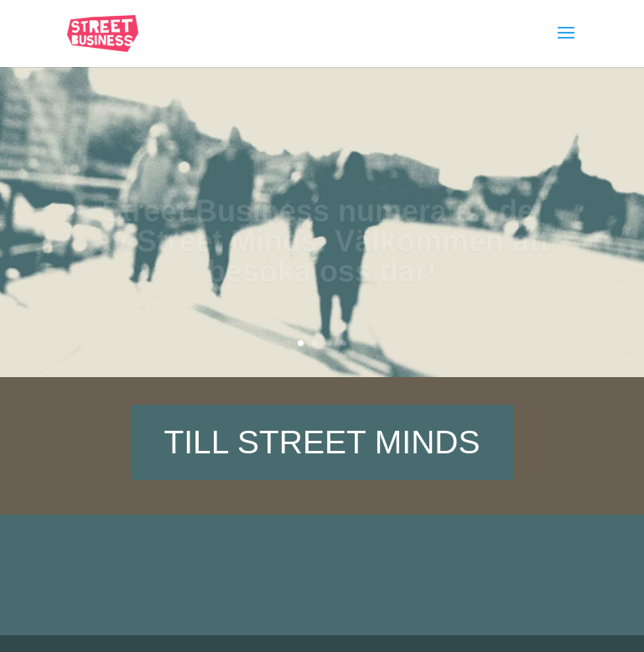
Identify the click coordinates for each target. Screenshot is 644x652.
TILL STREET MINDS (322, 442)
